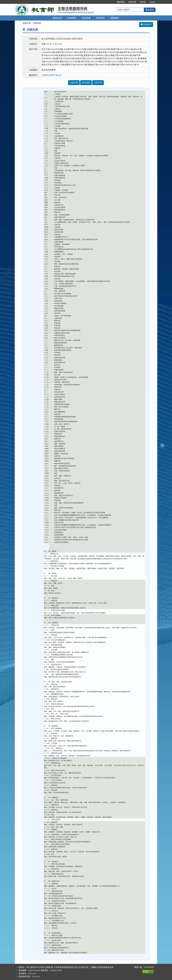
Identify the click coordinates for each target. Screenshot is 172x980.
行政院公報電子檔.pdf (51, 75)
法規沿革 (98, 83)
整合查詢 (150, 10)
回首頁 (143, 2)
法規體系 (72, 18)
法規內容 (74, 83)
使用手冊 (132, 2)
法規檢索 (86, 18)
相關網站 (115, 18)
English (152, 2)
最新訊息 (57, 18)
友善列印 (146, 24)
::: (112, 2)
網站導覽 (121, 2)
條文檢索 (86, 83)
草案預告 (100, 18)
